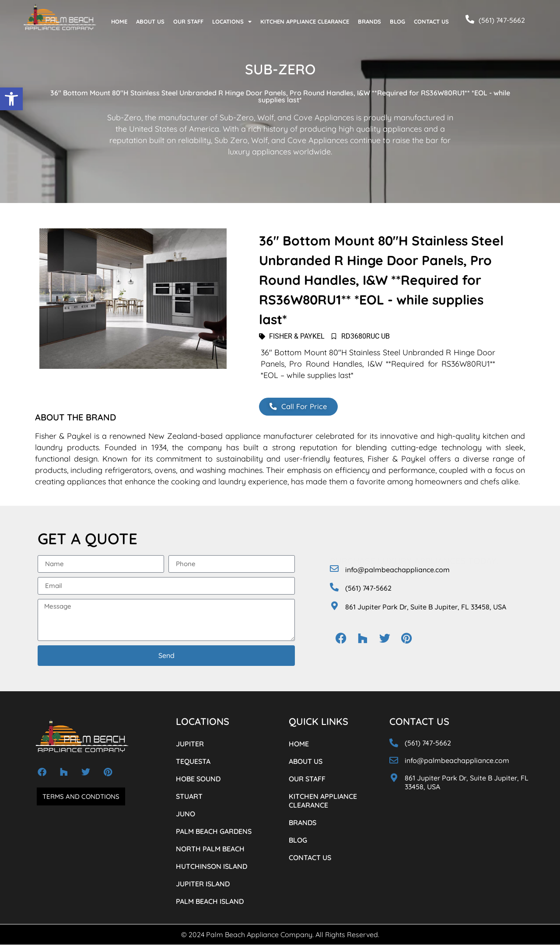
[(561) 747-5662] (470, 19)
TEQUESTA (193, 762)
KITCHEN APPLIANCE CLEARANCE (305, 21)
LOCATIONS (232, 22)
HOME (119, 21)
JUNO (185, 814)
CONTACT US (431, 21)
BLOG (397, 21)
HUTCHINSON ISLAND (212, 867)
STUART (189, 797)
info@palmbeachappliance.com (397, 570)
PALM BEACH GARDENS (214, 832)
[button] (11, 99)
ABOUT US (150, 21)
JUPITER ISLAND (203, 884)
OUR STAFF (188, 21)
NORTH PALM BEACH (210, 849)
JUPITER (190, 744)
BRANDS (369, 21)
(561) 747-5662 (502, 20)
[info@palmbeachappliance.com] (334, 569)
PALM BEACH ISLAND (210, 902)
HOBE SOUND (198, 779)
